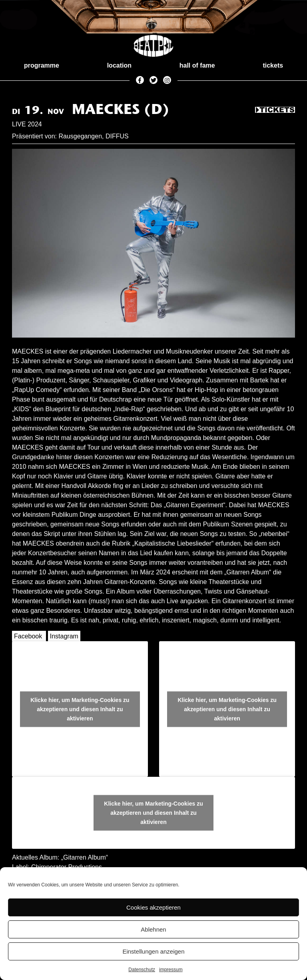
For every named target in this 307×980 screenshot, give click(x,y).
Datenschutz (142, 970)
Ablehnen (153, 929)
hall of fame (197, 65)
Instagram (64, 636)
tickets (273, 65)
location (119, 65)
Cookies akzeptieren (153, 907)
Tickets (275, 110)
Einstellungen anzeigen (153, 951)
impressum (171, 970)
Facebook (28, 636)
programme (42, 65)
